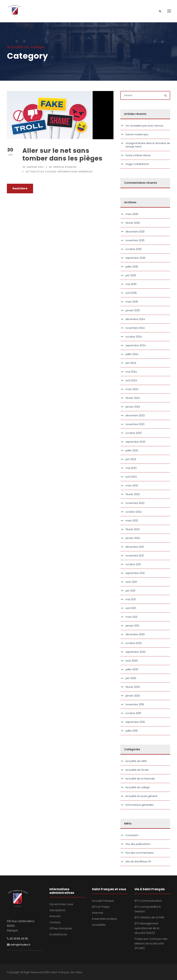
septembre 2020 (136, 652)
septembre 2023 (135, 442)
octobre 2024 (134, 337)
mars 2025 (132, 302)
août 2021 (131, 582)
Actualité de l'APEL (136, 761)
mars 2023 (132, 486)
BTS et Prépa (101, 907)
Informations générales (75, 172)
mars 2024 (132, 389)
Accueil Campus (103, 901)
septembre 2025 (135, 258)
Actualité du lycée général (141, 796)
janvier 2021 (132, 626)
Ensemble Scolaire (104, 919)
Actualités (99, 925)
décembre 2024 (135, 319)
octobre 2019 (133, 713)
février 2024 (133, 398)
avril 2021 (131, 608)
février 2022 (133, 529)
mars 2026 (132, 214)
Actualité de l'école (137, 770)
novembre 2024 (135, 328)
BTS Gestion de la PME (149, 917)
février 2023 (133, 494)
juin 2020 (131, 678)
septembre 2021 (135, 573)
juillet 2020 (132, 669)
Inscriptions (57, 910)
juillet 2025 (132, 267)
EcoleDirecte (58, 934)
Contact (55, 922)
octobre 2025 (134, 249)
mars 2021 (131, 617)
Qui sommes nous (61, 904)
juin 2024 (131, 363)
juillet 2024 (132, 354)
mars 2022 (132, 521)
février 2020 (133, 687)
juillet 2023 (132, 451)
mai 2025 (131, 284)
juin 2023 (131, 459)
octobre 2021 (133, 564)
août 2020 (132, 661)
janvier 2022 (133, 538)
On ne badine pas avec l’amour (144, 126)
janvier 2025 (133, 310)
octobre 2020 (134, 643)
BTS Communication (148, 901)
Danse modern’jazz (137, 134)
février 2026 (133, 223)
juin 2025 (131, 275)
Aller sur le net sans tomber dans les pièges (62, 154)
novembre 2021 (135, 556)
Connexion (132, 835)
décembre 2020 (135, 634)
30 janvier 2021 (33, 167)
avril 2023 (131, 477)
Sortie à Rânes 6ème (138, 155)
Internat (55, 916)
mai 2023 (131, 468)
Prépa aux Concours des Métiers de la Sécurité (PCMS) (151, 944)
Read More (20, 188)
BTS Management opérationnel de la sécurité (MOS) (147, 928)
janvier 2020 (133, 696)
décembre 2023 (135, 415)
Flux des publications (138, 844)
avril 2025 (131, 293)
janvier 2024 (133, 407)
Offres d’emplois (61, 928)
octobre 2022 (134, 512)
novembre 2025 (135, 240)
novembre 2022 (135, 503)
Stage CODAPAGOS (137, 164)
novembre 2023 (135, 424)
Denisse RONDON (65, 167)
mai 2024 (131, 372)
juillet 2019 (132, 731)
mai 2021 (131, 599)
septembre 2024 (136, 345)
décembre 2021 (135, 547)
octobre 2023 (134, 433)
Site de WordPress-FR (138, 862)
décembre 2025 (135, 232)
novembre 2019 (135, 704)
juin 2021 (130, 591)
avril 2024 (131, 380)
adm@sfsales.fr (20, 945)
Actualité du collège (41, 172)
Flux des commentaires (140, 853)
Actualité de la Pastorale (140, 779)
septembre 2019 (135, 722)
